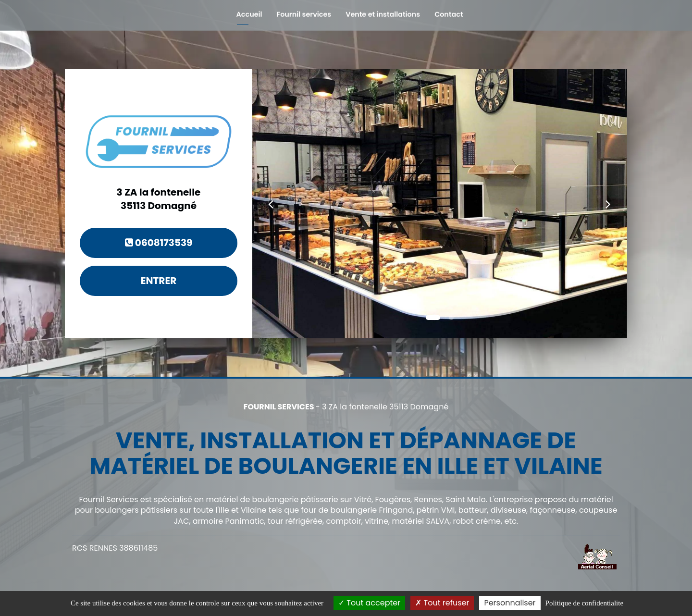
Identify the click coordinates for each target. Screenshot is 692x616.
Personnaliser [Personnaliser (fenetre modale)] (510, 603)
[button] (271, 204)
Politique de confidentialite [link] (584, 603)
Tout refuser (442, 603)
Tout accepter (369, 603)
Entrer (159, 281)
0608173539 (159, 243)
